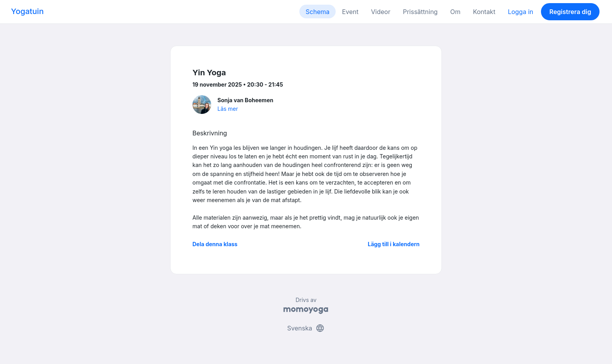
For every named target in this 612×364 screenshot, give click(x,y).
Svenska (306, 328)
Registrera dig (570, 12)
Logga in (520, 12)
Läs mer (228, 109)
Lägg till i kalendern (394, 244)
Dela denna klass (215, 244)
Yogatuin (27, 11)
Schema (318, 12)
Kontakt (484, 12)
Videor (381, 12)
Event (350, 12)
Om (455, 12)
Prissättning (420, 12)
